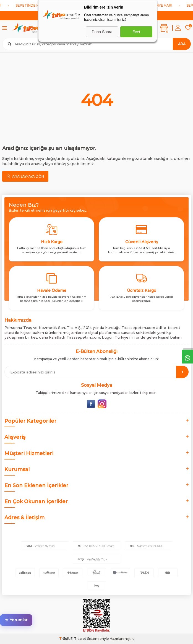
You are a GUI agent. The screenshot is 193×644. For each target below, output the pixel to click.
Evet (136, 32)
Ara (182, 44)
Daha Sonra (102, 32)
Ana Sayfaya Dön (25, 176)
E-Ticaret (78, 639)
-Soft (65, 639)
